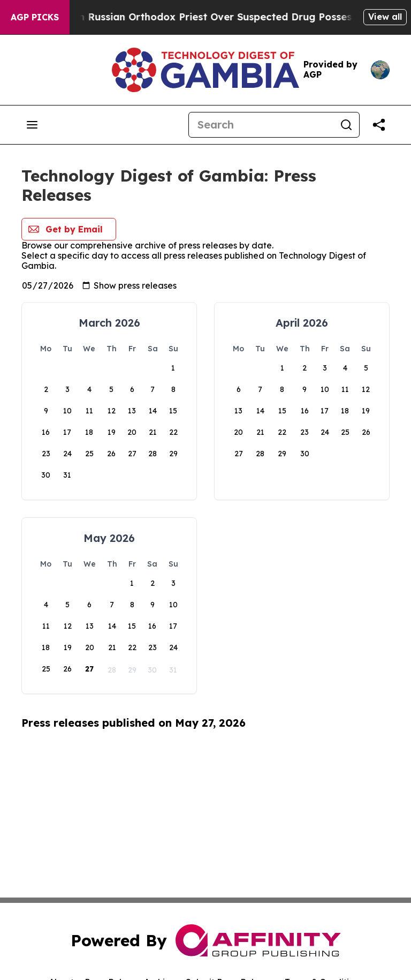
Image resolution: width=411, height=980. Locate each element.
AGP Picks (35, 17)
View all (385, 17)
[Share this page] (379, 125)
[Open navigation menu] (32, 125)
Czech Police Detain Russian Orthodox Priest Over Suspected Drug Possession (207, 17)
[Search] (261, 125)
